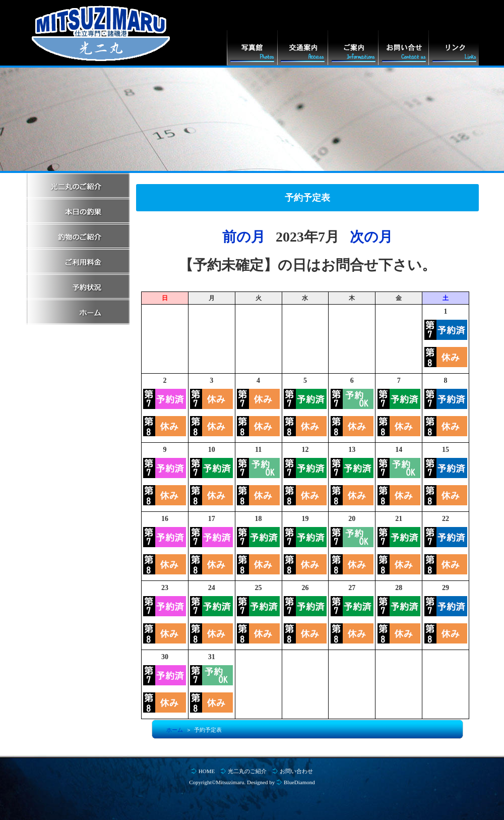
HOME (207, 771)
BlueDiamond (299, 782)
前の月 (244, 237)
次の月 (371, 237)
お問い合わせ (296, 771)
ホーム (175, 730)
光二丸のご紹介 (247, 771)
